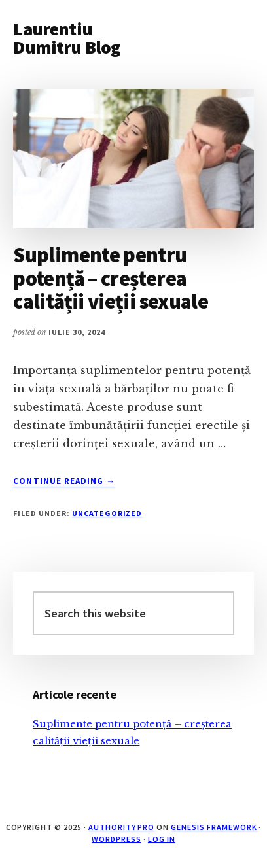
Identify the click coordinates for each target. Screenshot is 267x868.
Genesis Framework (214, 827)
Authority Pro (121, 827)
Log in (162, 839)
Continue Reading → (64, 481)
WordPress (116, 839)
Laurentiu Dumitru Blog (67, 38)
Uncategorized (107, 513)
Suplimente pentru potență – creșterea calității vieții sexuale (111, 278)
